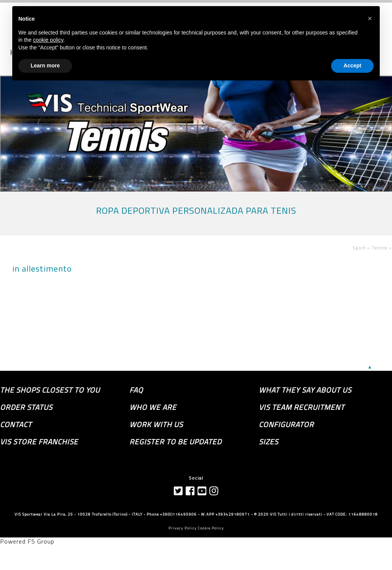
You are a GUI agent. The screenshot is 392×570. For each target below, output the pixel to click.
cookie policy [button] (48, 40)
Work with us (156, 424)
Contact (16, 424)
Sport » (362, 248)
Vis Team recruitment (302, 407)
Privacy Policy (183, 528)
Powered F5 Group (27, 541)
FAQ (136, 390)
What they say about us (305, 390)
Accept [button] (352, 66)
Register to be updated (176, 442)
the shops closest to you (50, 390)
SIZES (269, 442)
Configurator (286, 424)
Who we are (153, 407)
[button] (370, 18)
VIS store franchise (39, 442)
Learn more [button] (45, 66)
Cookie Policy (211, 528)
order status (26, 407)
